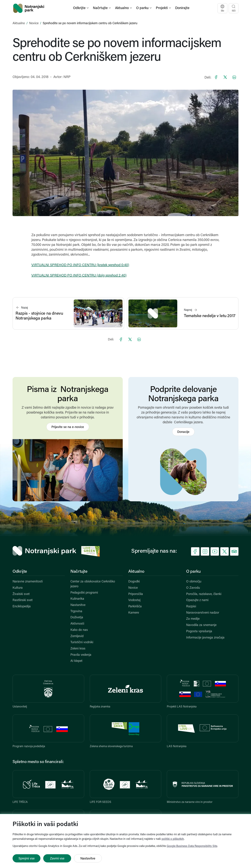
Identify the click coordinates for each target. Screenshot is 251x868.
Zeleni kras (78, 649)
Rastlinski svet (23, 600)
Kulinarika (77, 599)
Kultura (18, 588)
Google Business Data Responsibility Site (192, 846)
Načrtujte (79, 572)
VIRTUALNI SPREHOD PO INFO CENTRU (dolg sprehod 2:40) (79, 276)
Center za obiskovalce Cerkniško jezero (93, 584)
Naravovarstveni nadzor (203, 613)
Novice (34, 23)
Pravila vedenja (81, 655)
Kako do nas (79, 630)
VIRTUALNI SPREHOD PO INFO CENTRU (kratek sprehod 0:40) (80, 265)
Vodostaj (134, 600)
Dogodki (134, 582)
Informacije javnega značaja (205, 638)
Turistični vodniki (82, 642)
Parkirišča (135, 607)
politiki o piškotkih (173, 839)
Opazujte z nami (197, 600)
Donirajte (182, 8)
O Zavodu (193, 588)
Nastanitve (78, 605)
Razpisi (191, 607)
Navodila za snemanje (201, 625)
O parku (193, 572)
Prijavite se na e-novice (68, 427)
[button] (81, 8)
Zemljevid (77, 636)
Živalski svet (21, 594)
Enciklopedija (22, 607)
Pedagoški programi (84, 593)
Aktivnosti (77, 624)
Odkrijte (20, 572)
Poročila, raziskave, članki (204, 594)
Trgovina (76, 611)
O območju (194, 582)
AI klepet (76, 661)
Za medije (193, 619)
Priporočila (136, 594)
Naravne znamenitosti (28, 582)
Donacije (183, 432)
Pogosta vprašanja (199, 631)
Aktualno (19, 23)
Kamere (134, 613)
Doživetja (77, 618)
